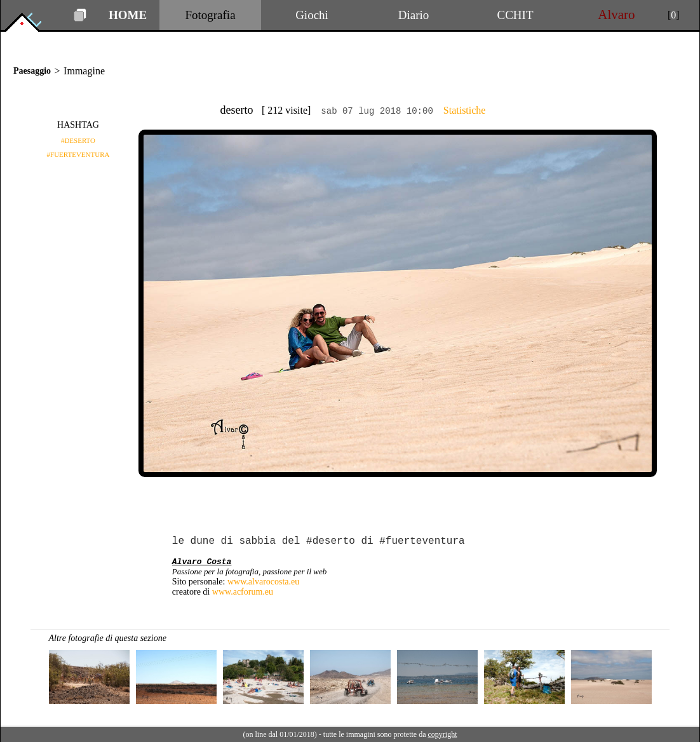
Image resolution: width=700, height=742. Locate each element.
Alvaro (617, 15)
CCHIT (515, 15)
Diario (414, 15)
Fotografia (210, 15)
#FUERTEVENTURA (78, 154)
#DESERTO (78, 140)
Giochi (312, 15)
